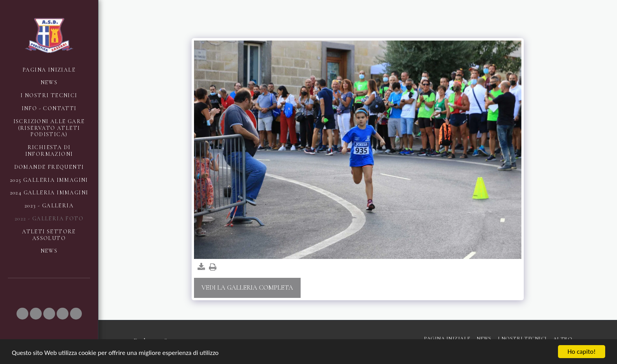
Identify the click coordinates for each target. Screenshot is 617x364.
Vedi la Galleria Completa (247, 288)
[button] (22, 314)
